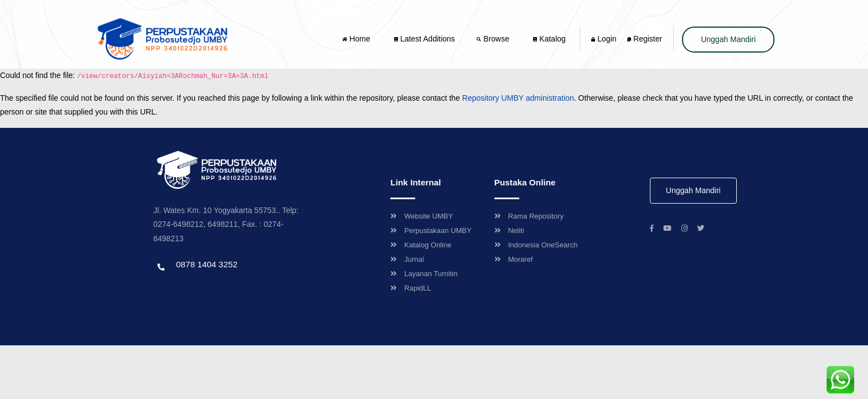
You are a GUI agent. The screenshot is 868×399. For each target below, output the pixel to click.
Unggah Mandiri (728, 39)
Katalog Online (421, 245)
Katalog (549, 39)
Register (645, 39)
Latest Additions (425, 39)
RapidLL (410, 288)
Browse (494, 39)
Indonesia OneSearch (536, 245)
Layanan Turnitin (424, 274)
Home (357, 39)
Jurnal (407, 259)
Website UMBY (422, 216)
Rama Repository (529, 216)
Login (604, 39)
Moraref (514, 259)
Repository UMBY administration (518, 98)
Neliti (509, 230)
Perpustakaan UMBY (431, 230)
